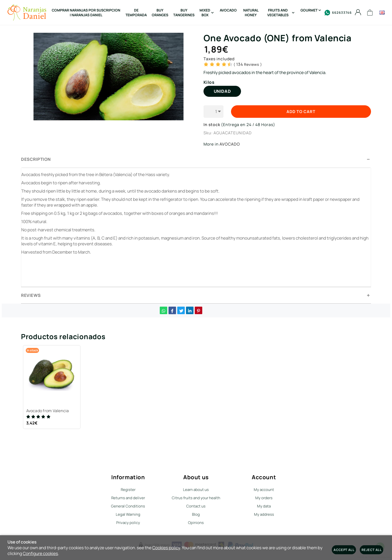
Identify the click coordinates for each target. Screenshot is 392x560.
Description (36, 159)
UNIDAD (222, 91)
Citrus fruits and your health (196, 498)
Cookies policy (166, 548)
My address (264, 514)
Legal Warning (128, 514)
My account (264, 490)
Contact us (196, 506)
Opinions (196, 523)
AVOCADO (230, 144)
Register (128, 490)
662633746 (338, 13)
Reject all (371, 550)
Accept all (344, 550)
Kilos (209, 82)
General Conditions (128, 506)
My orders (264, 498)
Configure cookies (40, 553)
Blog (196, 514)
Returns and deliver (128, 498)
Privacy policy (128, 523)
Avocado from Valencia (48, 412)
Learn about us (196, 490)
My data (264, 506)
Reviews (248, 64)
